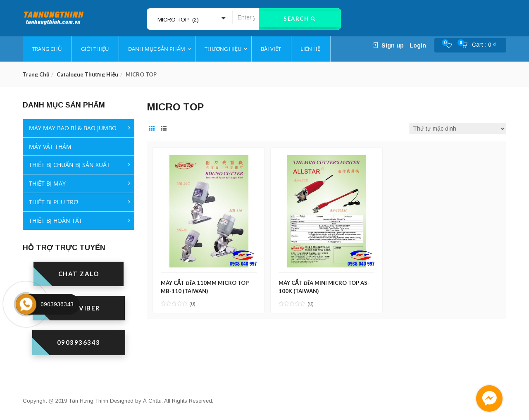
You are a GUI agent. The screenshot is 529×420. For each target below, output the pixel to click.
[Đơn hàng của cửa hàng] (458, 129)
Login (418, 45)
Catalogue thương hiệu (87, 74)
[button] (481, 45)
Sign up (393, 45)
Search (300, 19)
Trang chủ (36, 74)
